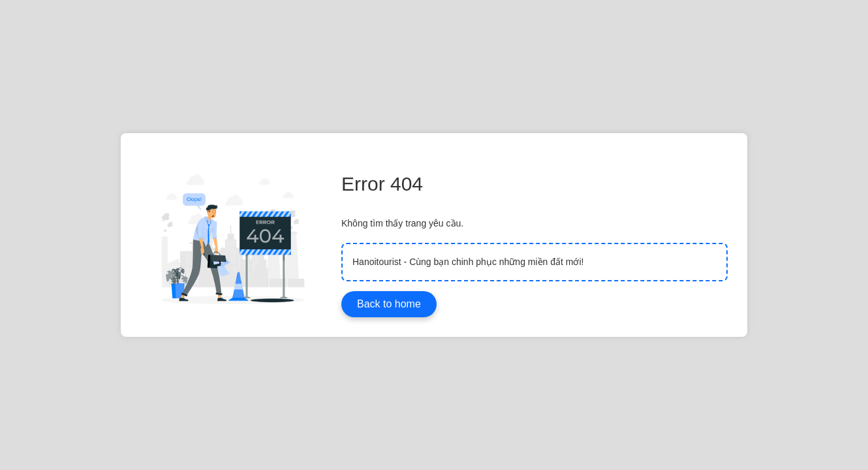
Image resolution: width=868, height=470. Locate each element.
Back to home (389, 304)
